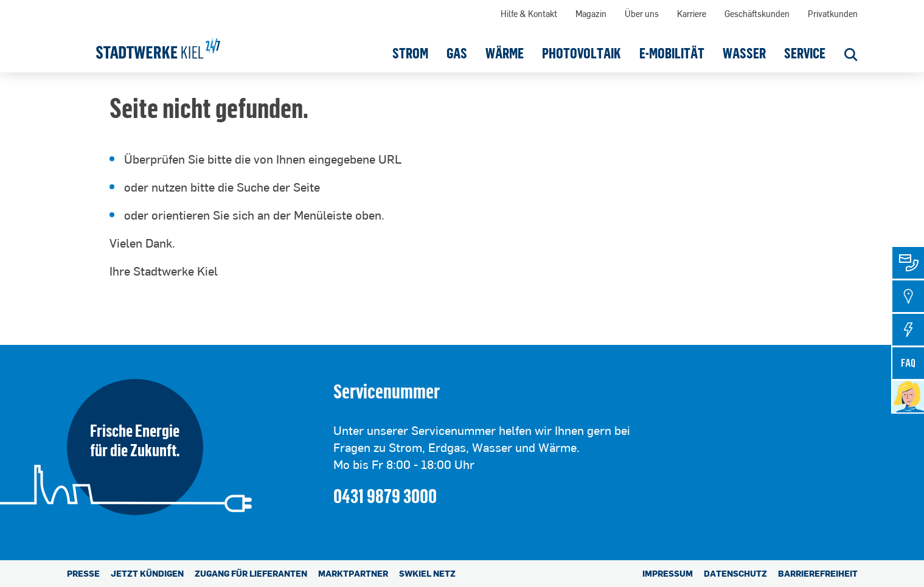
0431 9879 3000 (385, 495)
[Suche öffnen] (851, 56)
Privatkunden (833, 14)
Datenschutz (735, 573)
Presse (83, 573)
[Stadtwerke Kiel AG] (158, 44)
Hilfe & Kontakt (529, 14)
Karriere (692, 14)
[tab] (908, 263)
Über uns (642, 14)
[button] (410, 53)
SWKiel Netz (427, 573)
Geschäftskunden (757, 14)
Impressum (668, 573)
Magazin (591, 14)
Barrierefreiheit (818, 573)
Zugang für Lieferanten (251, 573)
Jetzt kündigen (147, 573)
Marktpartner (353, 573)
